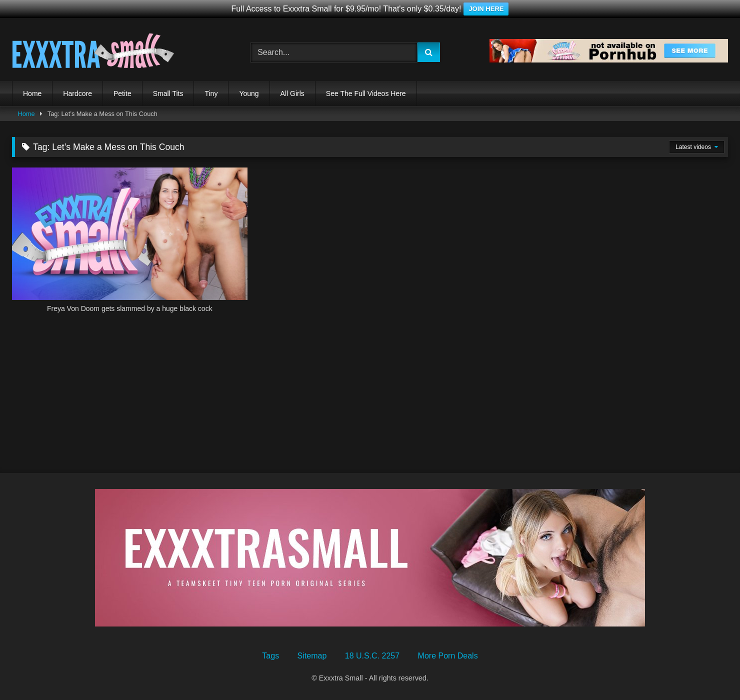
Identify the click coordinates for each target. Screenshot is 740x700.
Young (249, 93)
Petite (122, 93)
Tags (270, 656)
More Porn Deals (448, 656)
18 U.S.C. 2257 (372, 656)
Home (32, 93)
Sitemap (312, 656)
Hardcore (77, 93)
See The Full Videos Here (366, 93)
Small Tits (168, 93)
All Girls (292, 93)
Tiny (211, 93)
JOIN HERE (486, 9)
